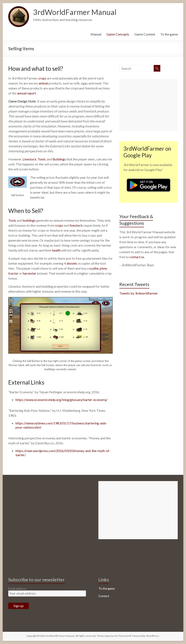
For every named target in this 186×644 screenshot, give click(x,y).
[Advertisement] (149, 105)
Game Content (145, 34)
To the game (169, 34)
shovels (72, 263)
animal (44, 83)
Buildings (59, 159)
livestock (76, 225)
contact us (137, 257)
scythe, (94, 268)
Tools (42, 159)
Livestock (30, 159)
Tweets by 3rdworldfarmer (139, 293)
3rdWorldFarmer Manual (75, 12)
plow (103, 268)
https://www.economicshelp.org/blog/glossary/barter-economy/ (62, 400)
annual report (27, 93)
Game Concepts (118, 34)
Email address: (18, 588)
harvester (30, 273)
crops (42, 78)
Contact (104, 596)
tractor (13, 273)
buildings (29, 220)
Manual (96, 34)
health (56, 250)
